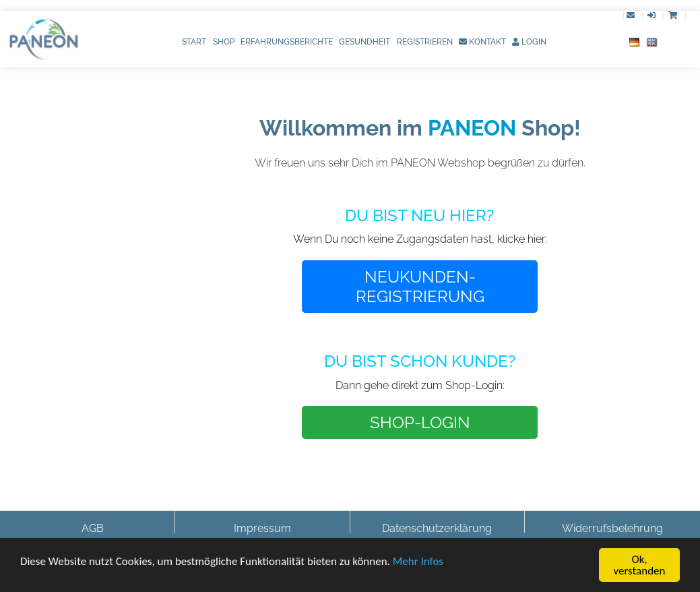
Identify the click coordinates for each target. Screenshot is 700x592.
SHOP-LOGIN (420, 422)
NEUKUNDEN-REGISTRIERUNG (420, 287)
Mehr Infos (418, 564)
